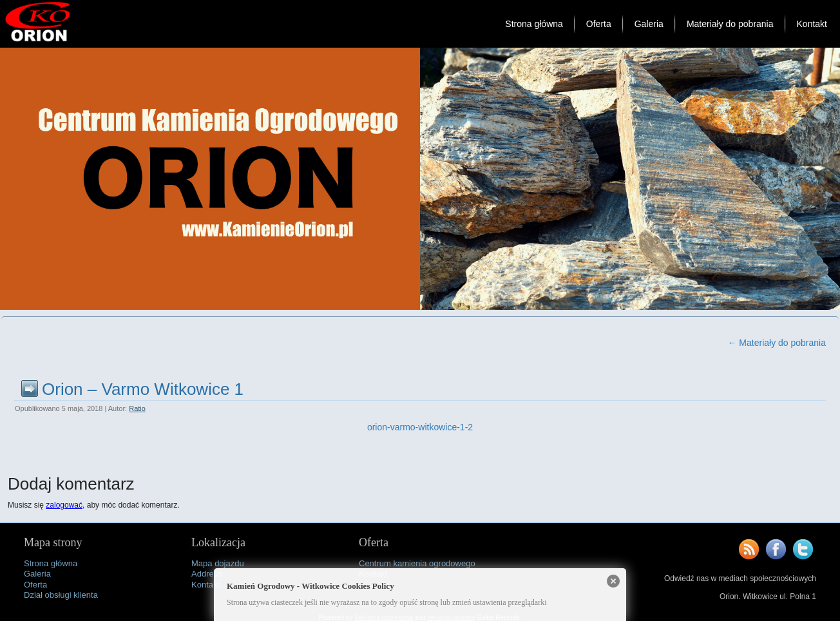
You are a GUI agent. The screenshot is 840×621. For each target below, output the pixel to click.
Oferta (599, 24)
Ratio (137, 408)
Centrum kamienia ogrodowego (417, 563)
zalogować (64, 505)
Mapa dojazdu (218, 563)
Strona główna (534, 24)
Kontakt (812, 24)
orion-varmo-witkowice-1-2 (420, 427)
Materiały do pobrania (730, 24)
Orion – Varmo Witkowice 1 (143, 389)
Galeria (649, 24)
